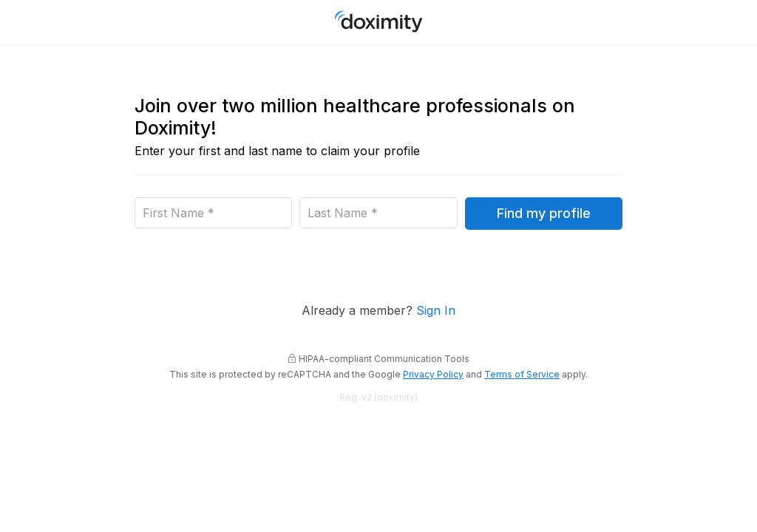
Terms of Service (522, 375)
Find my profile (544, 213)
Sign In (436, 311)
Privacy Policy (433, 375)
